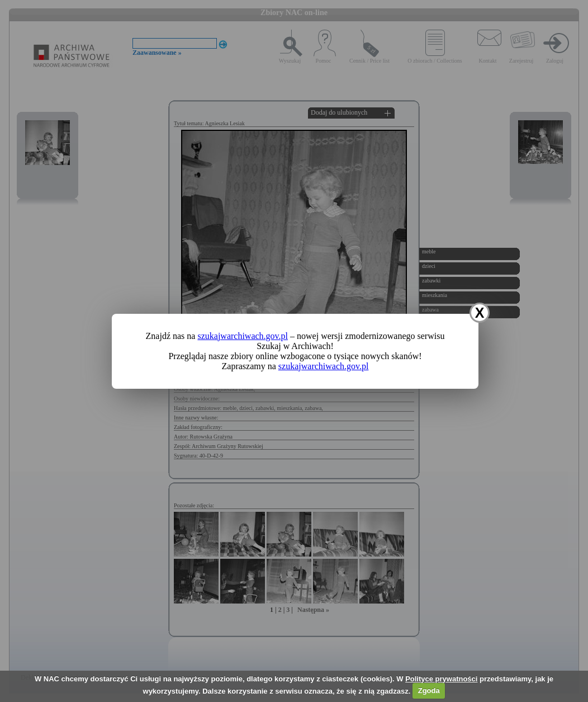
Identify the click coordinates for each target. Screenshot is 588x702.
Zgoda (429, 691)
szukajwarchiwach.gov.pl (243, 336)
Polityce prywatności (441, 679)
